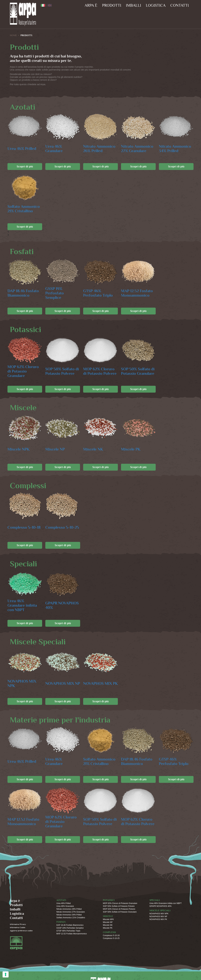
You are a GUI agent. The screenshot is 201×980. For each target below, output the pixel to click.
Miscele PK (131, 449)
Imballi (133, 5)
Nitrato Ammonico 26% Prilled (99, 149)
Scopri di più (25, 166)
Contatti (180, 5)
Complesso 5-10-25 (62, 527)
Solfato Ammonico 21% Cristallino (24, 209)
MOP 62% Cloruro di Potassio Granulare (23, 371)
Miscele (108, 916)
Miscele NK (93, 449)
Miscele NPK (19, 449)
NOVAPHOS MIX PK (100, 684)
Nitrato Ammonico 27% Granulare (137, 149)
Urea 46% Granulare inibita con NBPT (22, 605)
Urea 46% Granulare (54, 149)
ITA (43, 5)
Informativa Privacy (18, 924)
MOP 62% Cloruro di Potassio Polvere (100, 371)
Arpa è (91, 5)
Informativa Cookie (18, 928)
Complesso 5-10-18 (24, 527)
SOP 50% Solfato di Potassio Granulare (138, 371)
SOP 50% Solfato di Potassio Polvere (62, 371)
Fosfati (61, 922)
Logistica (156, 5)
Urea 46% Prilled (22, 149)
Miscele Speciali (160, 911)
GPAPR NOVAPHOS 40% (62, 605)
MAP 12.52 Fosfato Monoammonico (137, 293)
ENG (50, 5)
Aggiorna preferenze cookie (21, 931)
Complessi (109, 932)
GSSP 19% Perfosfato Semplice (55, 293)
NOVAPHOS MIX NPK (22, 684)
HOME (13, 35)
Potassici (109, 900)
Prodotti (112, 5)
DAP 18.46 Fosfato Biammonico (23, 293)
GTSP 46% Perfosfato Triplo (98, 293)
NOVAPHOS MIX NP (63, 684)
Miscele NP (55, 449)
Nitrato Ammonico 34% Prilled (175, 149)
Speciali (155, 900)
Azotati (61, 900)
